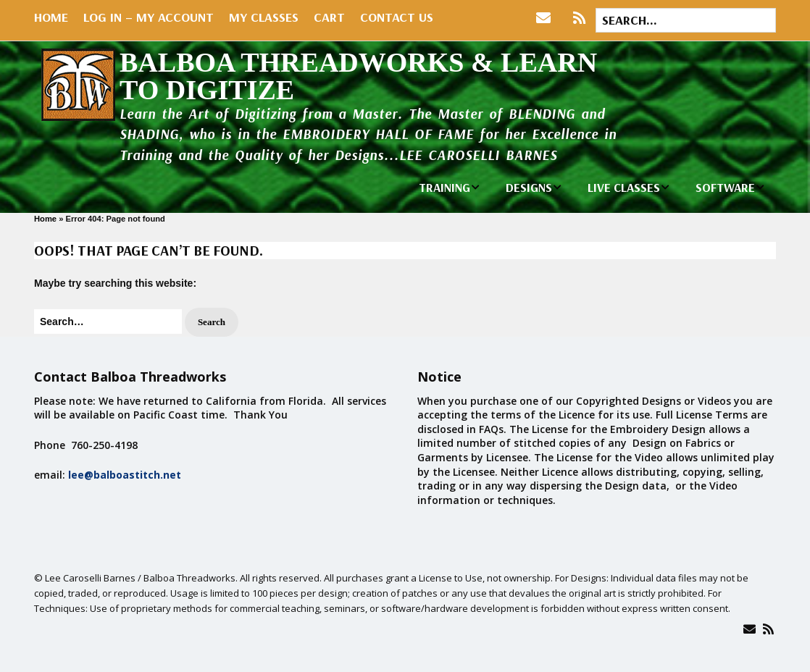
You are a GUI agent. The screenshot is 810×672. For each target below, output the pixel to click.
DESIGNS (529, 187)
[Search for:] (686, 20)
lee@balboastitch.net (125, 475)
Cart (329, 17)
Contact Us (397, 17)
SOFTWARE (725, 187)
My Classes (264, 17)
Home (51, 17)
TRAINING (444, 187)
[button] (212, 323)
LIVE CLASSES (624, 187)
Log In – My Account (149, 17)
